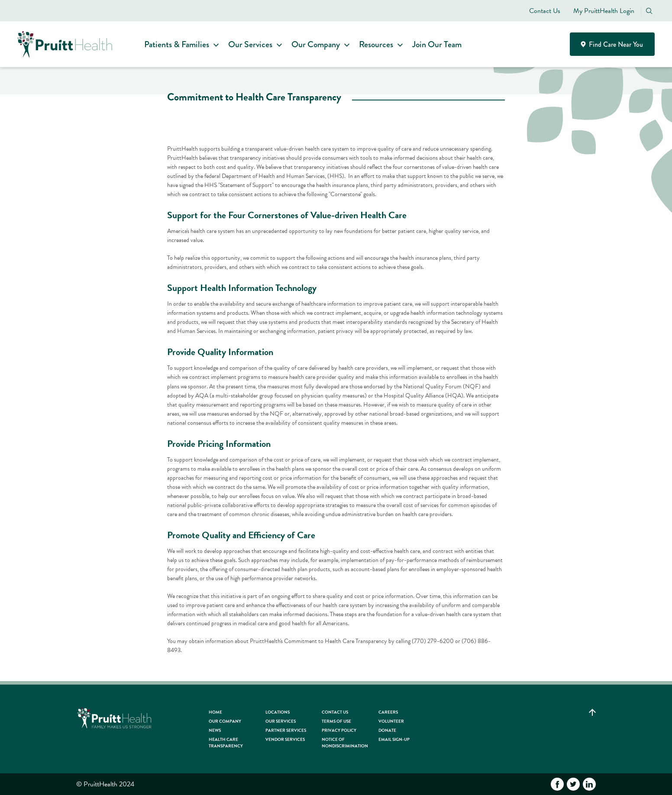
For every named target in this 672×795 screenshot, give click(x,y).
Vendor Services (285, 739)
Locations (278, 712)
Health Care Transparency (226, 743)
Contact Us (545, 11)
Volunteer (391, 721)
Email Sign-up (394, 739)
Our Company (318, 44)
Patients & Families (179, 44)
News (215, 730)
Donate (387, 730)
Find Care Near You (612, 44)
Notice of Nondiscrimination (345, 743)
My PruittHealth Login (604, 11)
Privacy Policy (339, 730)
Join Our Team (439, 44)
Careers (388, 712)
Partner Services (286, 730)
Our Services (253, 44)
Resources (379, 44)
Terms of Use (336, 721)
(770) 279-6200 (433, 641)
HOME (215, 712)
